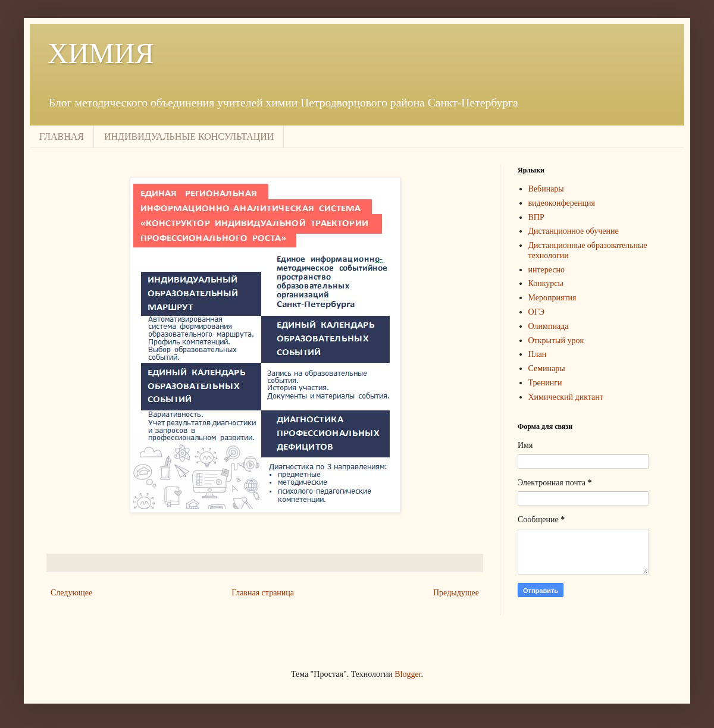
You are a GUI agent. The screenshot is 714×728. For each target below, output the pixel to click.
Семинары (547, 368)
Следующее (71, 593)
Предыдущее (456, 593)
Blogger (408, 674)
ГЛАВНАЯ (62, 136)
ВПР (536, 217)
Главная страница (263, 593)
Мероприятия (552, 298)
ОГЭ (536, 312)
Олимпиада (549, 326)
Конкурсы (546, 283)
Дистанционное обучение (574, 231)
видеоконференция (562, 203)
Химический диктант (566, 397)
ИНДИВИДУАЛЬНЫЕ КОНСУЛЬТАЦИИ (189, 136)
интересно (547, 270)
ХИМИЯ (101, 53)
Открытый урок (556, 341)
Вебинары (546, 189)
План (538, 354)
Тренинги (545, 383)
